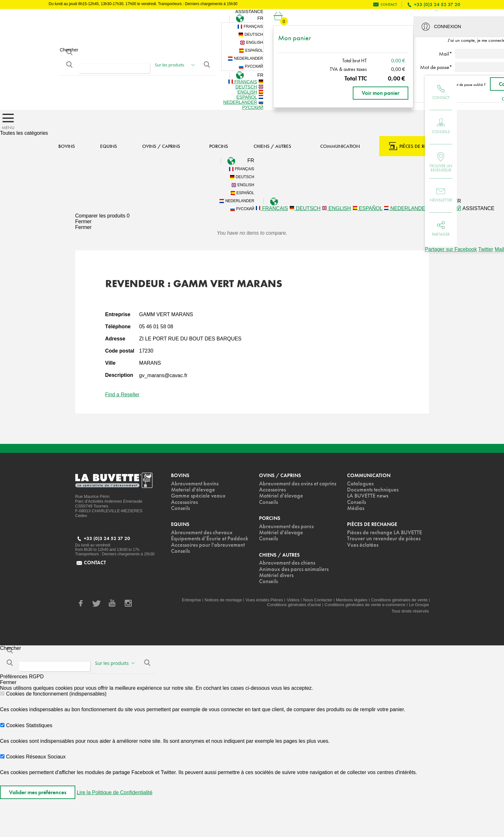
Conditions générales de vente (399, 600)
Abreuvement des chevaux (202, 533)
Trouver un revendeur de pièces (384, 539)
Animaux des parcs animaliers (294, 569)
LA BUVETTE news (368, 496)
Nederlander (245, 59)
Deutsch (251, 35)
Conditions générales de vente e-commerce (365, 605)
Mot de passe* (436, 67)
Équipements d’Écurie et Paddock (210, 539)
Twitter (486, 249)
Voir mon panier (381, 93)
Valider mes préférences (38, 792)
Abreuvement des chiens (287, 563)
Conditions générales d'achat (294, 605)
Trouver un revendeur (441, 168)
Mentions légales (352, 600)
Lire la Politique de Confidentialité (114, 792)
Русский (251, 67)
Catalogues (360, 484)
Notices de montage (223, 600)
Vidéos (293, 600)
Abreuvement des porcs (286, 526)
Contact (441, 98)
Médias (356, 508)
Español (251, 51)
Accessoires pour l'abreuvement (208, 545)
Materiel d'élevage (193, 490)
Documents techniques (373, 490)
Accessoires (184, 502)
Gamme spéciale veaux (198, 496)
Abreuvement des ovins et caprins (298, 484)
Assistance (249, 11)
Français (250, 27)
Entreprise (191, 600)
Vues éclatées (363, 545)
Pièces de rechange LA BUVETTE (385, 533)
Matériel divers (276, 575)
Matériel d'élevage (281, 496)
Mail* (446, 54)
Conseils (441, 132)
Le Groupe (419, 605)
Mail (499, 249)
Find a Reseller (122, 395)
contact (389, 4)
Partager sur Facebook (451, 249)
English (251, 43)
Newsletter (441, 200)
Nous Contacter (318, 600)
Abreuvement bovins (195, 484)
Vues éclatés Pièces (264, 600)
